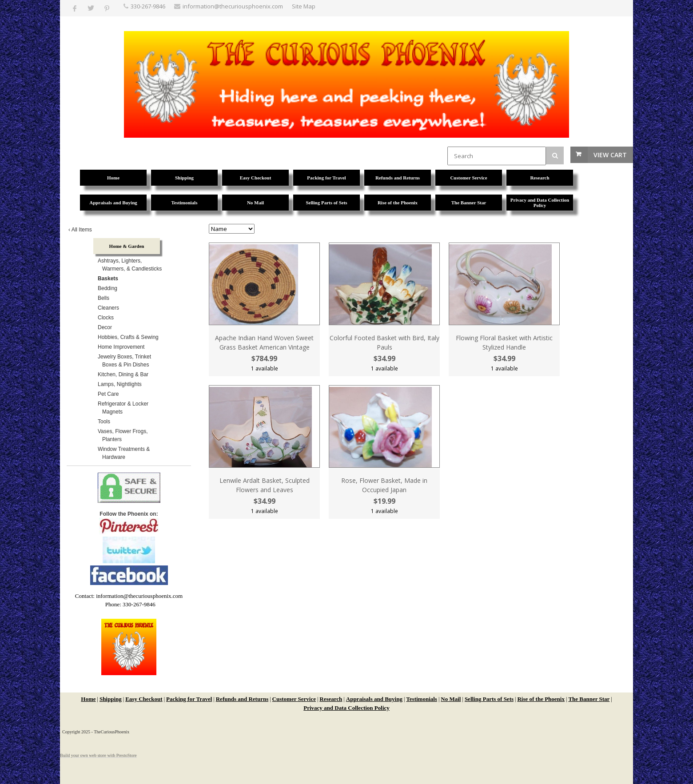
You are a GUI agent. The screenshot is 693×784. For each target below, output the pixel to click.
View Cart (610, 155)
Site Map (304, 6)
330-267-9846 (148, 6)
